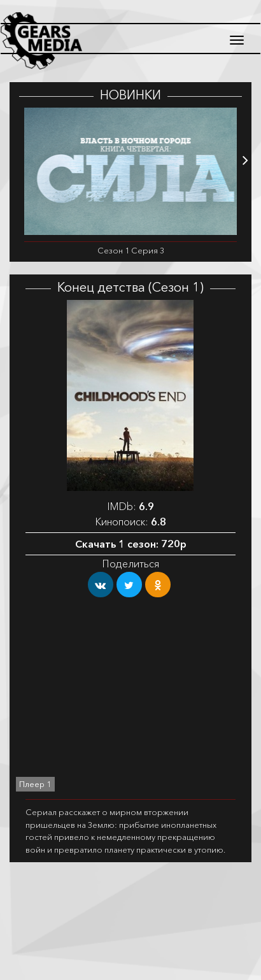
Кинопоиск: (130, 522)
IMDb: (131, 506)
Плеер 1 (35, 784)
